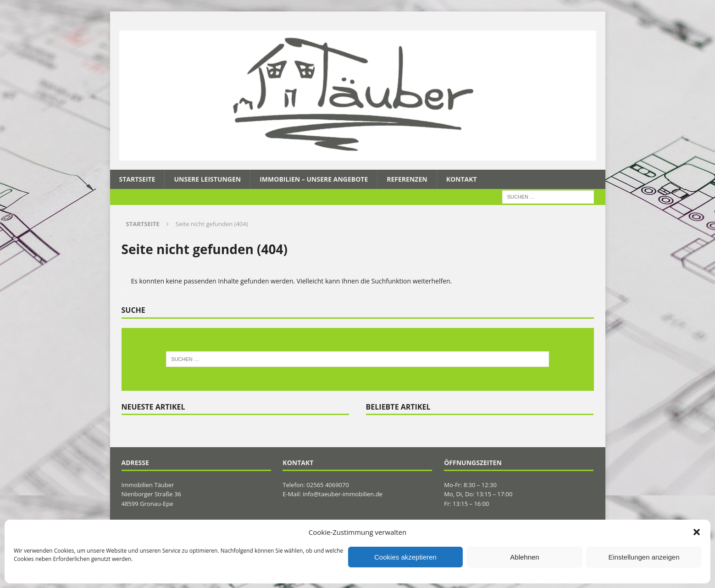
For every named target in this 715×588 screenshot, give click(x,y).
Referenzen (407, 179)
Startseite (137, 179)
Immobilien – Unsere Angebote (314, 179)
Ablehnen (524, 557)
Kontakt (462, 179)
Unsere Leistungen (207, 179)
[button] (697, 532)
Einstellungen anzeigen (644, 557)
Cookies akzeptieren (405, 557)
